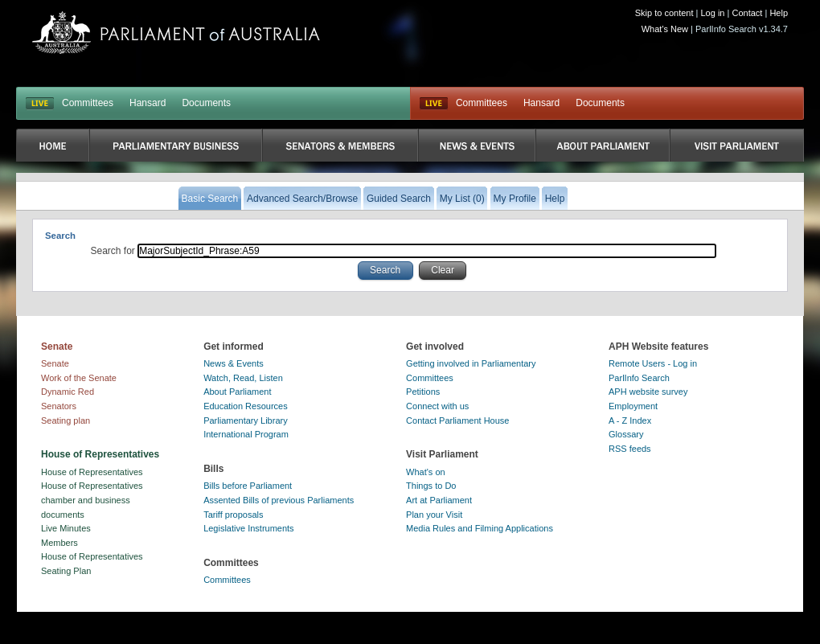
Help (779, 13)
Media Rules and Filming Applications (480, 528)
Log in (713, 13)
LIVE (40, 104)
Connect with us (437, 406)
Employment (633, 406)
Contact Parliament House (457, 420)
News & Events (234, 363)
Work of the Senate (79, 378)
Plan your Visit (434, 515)
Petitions (423, 392)
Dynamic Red (68, 392)
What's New (665, 29)
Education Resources (246, 406)
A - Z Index (630, 420)
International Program (246, 434)
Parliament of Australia (176, 33)
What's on (426, 472)
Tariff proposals (233, 515)
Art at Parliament (439, 500)
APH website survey (648, 392)
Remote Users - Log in (653, 363)
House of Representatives (92, 472)
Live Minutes (66, 528)
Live (434, 104)
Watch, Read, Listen (243, 378)
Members (59, 543)
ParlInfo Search (639, 378)
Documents (206, 103)
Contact (747, 13)
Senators (59, 406)
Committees (88, 103)
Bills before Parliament (248, 486)
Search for (115, 251)
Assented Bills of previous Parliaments (279, 500)
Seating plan (66, 420)
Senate (55, 363)
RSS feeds (630, 449)
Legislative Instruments (249, 528)
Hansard (148, 103)
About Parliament (237, 392)
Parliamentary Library (246, 420)
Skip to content (664, 13)
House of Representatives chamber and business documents (92, 500)
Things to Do (431, 486)
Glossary (626, 434)
